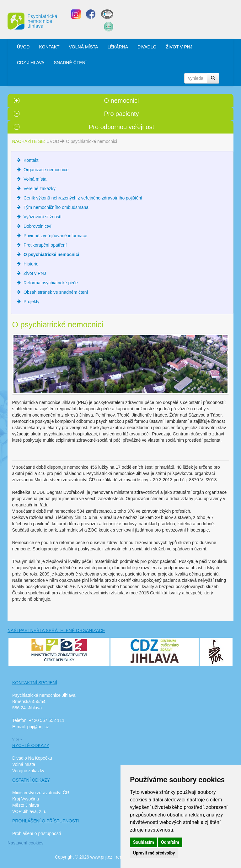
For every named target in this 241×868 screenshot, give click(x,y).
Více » (17, 739)
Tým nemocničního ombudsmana (56, 207)
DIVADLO (147, 47)
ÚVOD (23, 47)
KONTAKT (49, 47)
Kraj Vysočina (26, 799)
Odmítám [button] (170, 842)
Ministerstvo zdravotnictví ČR (41, 793)
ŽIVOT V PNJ (179, 47)
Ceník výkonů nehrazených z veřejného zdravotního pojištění (83, 198)
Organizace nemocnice (46, 170)
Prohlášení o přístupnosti (37, 833)
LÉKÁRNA (118, 47)
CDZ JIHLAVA (31, 63)
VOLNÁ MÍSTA (84, 47)
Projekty (32, 302)
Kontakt (31, 160)
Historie (31, 264)
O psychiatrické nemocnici (91, 141)
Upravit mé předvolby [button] (154, 853)
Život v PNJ (35, 273)
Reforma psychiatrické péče (51, 283)
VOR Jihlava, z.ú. (29, 811)
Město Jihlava (26, 805)
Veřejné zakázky (40, 188)
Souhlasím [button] (144, 842)
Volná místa (35, 179)
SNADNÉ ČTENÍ (70, 63)
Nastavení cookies (25, 843)
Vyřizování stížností (43, 217)
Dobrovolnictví (37, 226)
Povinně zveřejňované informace (55, 236)
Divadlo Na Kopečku (32, 758)
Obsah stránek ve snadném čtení (56, 292)
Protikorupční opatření (45, 245)
